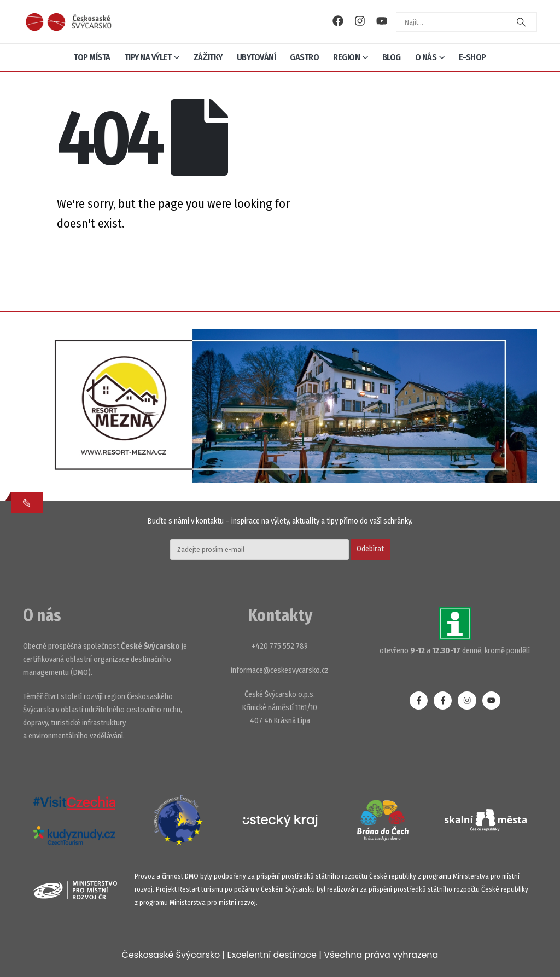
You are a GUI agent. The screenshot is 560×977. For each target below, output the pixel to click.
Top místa (92, 57)
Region (346, 57)
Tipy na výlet (148, 57)
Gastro (304, 57)
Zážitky (208, 57)
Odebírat (370, 549)
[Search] (521, 22)
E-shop (472, 57)
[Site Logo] (68, 22)
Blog (392, 57)
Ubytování (256, 57)
